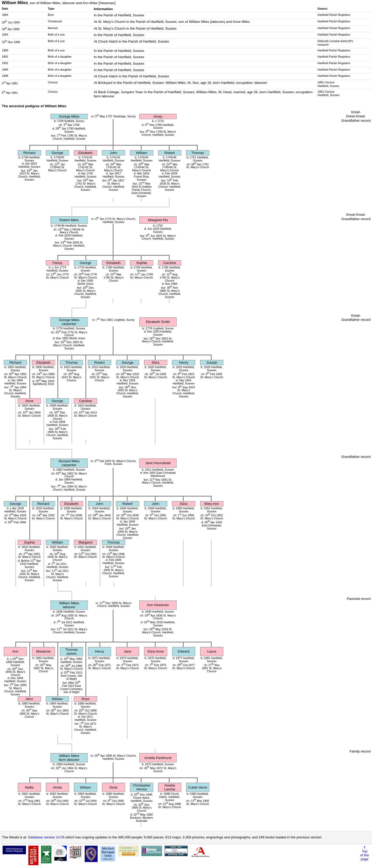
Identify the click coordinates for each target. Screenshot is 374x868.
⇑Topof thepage (365, 853)
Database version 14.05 (46, 837)
